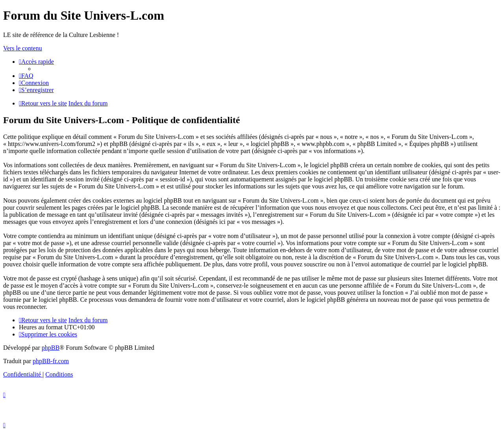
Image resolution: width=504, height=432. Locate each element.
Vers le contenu (23, 48)
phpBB (51, 348)
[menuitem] (26, 76)
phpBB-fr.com (51, 361)
